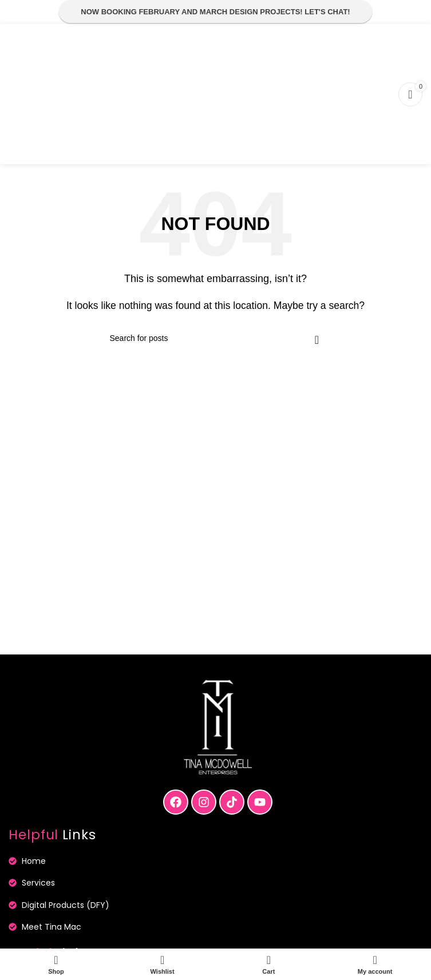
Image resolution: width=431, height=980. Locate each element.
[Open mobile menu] (21, 94)
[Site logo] (216, 94)
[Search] (216, 338)
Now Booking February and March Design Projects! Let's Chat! (215, 12)
